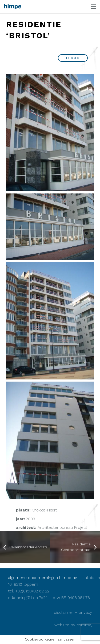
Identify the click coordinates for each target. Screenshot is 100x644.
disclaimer (64, 612)
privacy (85, 612)
